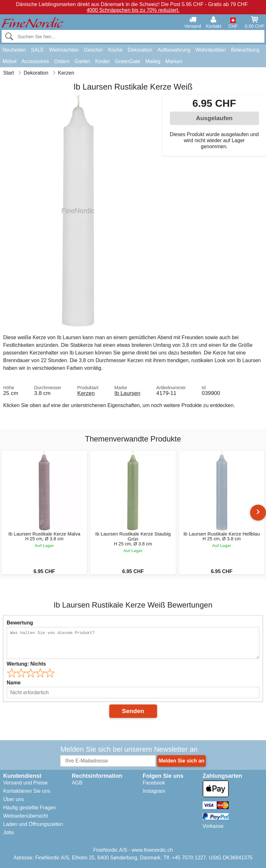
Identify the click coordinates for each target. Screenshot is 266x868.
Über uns (14, 799)
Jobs (9, 832)
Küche (115, 50)
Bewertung (20, 623)
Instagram (154, 791)
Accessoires (35, 61)
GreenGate (128, 61)
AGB (77, 783)
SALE (37, 50)
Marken (174, 61)
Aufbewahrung (174, 50)
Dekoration (140, 50)
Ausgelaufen (214, 118)
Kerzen (86, 393)
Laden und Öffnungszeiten (33, 824)
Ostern (62, 61)
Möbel (10, 61)
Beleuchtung (245, 50)
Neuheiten (14, 50)
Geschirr (93, 50)
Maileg (153, 61)
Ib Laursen (127, 393)
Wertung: (26, 664)
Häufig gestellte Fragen (29, 808)
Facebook (154, 783)
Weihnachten (64, 50)
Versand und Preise (25, 783)
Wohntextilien (211, 50)
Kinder (103, 61)
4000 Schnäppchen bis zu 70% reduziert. (133, 10)
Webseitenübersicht (25, 816)
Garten (82, 61)
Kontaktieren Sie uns (27, 791)
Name (14, 683)
